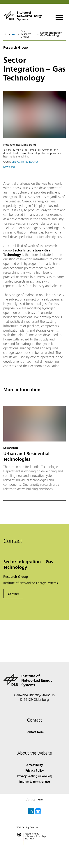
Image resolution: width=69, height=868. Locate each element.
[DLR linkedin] (31, 813)
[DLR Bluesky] (38, 813)
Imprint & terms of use (35, 781)
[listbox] (14, 34)
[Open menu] (59, 16)
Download (9, 167)
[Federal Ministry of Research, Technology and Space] (34, 848)
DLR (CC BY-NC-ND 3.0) (25, 162)
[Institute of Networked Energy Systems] (27, 15)
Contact (13, 594)
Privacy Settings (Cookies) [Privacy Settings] (34, 776)
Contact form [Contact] (35, 732)
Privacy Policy (35, 770)
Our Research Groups (26, 34)
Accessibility (35, 765)
